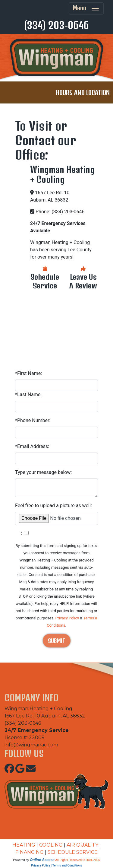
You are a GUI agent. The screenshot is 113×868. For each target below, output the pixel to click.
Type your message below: (43, 472)
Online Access (42, 860)
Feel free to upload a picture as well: (53, 506)
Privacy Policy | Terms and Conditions (56, 865)
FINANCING (30, 852)
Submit (57, 641)
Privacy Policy (67, 618)
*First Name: (28, 373)
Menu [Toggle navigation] (86, 8)
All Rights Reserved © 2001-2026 (78, 860)
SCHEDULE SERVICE (73, 852)
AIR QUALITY (82, 845)
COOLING (51, 845)
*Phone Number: (33, 420)
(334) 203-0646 (56, 25)
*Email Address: (32, 446)
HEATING (24, 845)
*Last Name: (28, 394)
